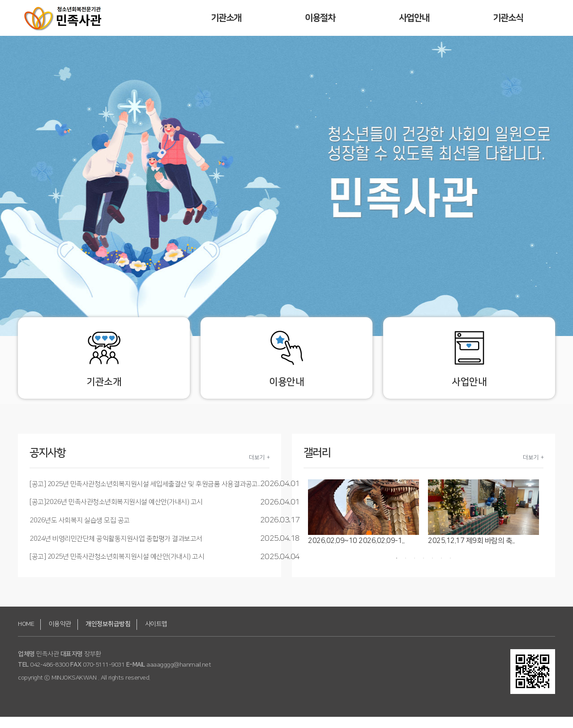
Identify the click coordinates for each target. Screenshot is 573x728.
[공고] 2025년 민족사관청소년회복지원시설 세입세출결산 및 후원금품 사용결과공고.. (145, 495)
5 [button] (432, 569)
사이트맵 (156, 635)
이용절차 (320, 18)
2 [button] (406, 569)
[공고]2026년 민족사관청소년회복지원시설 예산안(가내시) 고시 (116, 514)
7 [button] (450, 569)
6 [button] (441, 569)
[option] (363, 524)
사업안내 (414, 18)
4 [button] (423, 569)
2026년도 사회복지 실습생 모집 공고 (80, 532)
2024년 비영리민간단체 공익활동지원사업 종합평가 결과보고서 (116, 550)
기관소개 (226, 18)
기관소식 (508, 18)
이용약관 (60, 635)
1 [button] (397, 569)
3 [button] (415, 569)
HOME (26, 635)
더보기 (257, 469)
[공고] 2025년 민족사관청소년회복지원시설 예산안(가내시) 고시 (117, 568)
